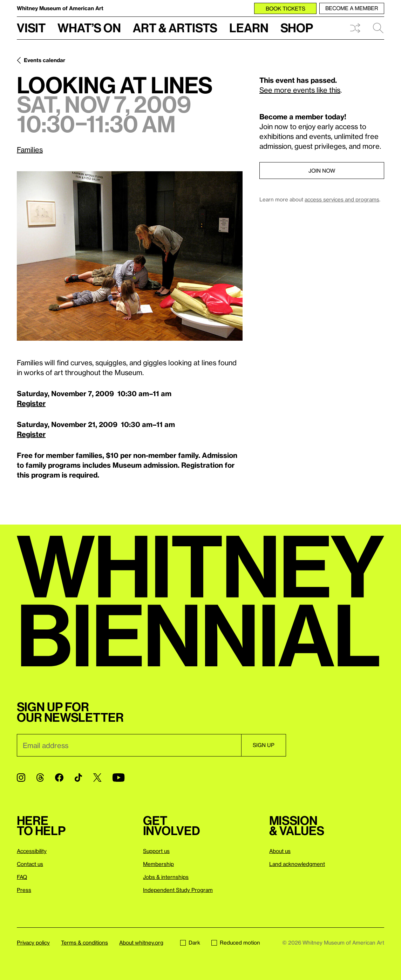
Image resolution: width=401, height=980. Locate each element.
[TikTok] (78, 778)
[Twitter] (97, 778)
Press (24, 890)
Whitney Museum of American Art (60, 8)
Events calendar (45, 60)
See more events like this (300, 90)
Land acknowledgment (297, 864)
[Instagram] (21, 778)
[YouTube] (118, 778)
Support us (156, 851)
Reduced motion (236, 942)
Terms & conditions (84, 942)
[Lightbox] (130, 256)
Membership (158, 864)
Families (30, 149)
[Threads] (40, 778)
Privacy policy (33, 942)
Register (31, 403)
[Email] (129, 745)
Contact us (30, 864)
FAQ (22, 877)
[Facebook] (59, 778)
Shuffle (355, 28)
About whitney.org (141, 942)
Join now (322, 171)
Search (378, 28)
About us (280, 851)
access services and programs (342, 199)
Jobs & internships (166, 877)
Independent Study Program (178, 890)
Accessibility (32, 851)
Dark (190, 942)
